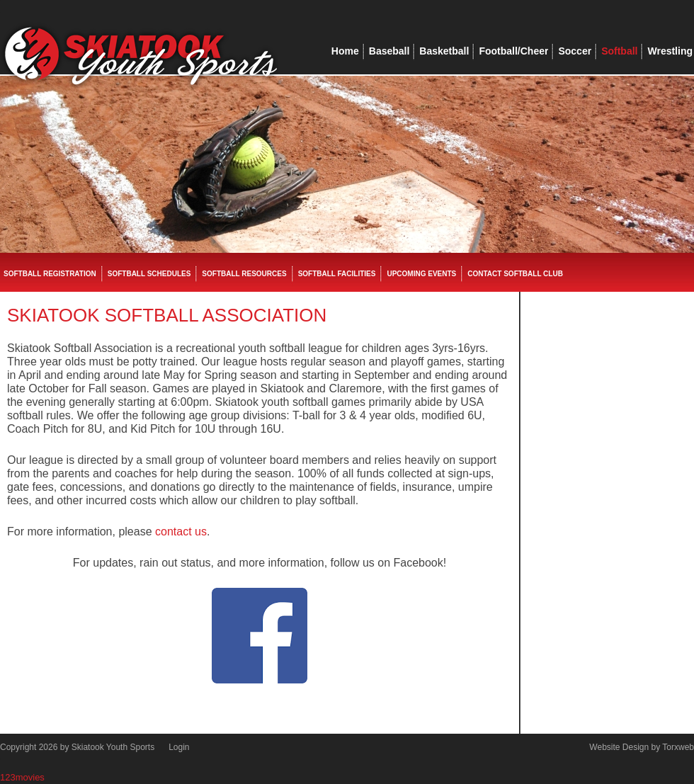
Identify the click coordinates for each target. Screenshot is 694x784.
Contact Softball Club (515, 274)
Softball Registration (50, 274)
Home (345, 51)
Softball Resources (244, 274)
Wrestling (670, 51)
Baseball (389, 51)
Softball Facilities (337, 274)
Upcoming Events (421, 274)
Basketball (444, 51)
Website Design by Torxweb (642, 747)
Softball (619, 51)
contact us (181, 532)
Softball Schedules (149, 274)
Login (179, 747)
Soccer (575, 51)
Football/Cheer (513, 51)
